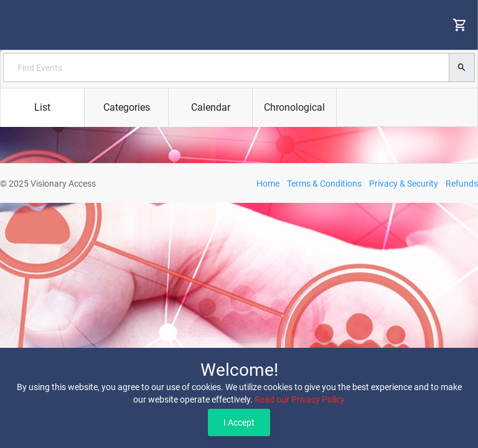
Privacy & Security (404, 184)
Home (268, 184)
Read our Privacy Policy (300, 399)
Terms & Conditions (324, 184)
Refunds (462, 184)
